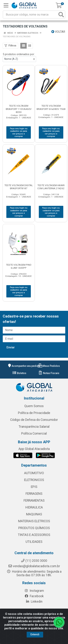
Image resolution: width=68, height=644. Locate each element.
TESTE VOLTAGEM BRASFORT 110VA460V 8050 (19, 109)
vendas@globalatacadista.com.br (34, 566)
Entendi (35, 634)
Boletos (19, 373)
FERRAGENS (34, 494)
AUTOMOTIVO (34, 473)
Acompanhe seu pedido (24, 366)
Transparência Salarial (34, 427)
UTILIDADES (34, 542)
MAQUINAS (34, 514)
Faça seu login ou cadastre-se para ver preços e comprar (19, 132)
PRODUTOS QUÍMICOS (34, 528)
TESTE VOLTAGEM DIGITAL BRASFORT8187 (19, 187)
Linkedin (34, 602)
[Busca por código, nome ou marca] (30, 15)
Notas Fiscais (49, 373)
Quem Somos (34, 406)
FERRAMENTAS (34, 501)
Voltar (58, 32)
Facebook (34, 596)
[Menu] (6, 5)
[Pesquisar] (61, 15)
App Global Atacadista (34, 449)
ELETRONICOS (34, 480)
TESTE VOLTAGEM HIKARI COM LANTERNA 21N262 (51, 187)
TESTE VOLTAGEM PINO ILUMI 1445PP (19, 266)
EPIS (34, 487)
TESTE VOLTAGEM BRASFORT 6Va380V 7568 (51, 107)
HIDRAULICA (34, 507)
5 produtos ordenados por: (19, 54)
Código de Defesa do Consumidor (34, 420)
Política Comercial (34, 433)
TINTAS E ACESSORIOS (34, 535)
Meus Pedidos (49, 366)
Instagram (34, 591)
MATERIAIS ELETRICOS (34, 521)
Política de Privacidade (34, 413)
